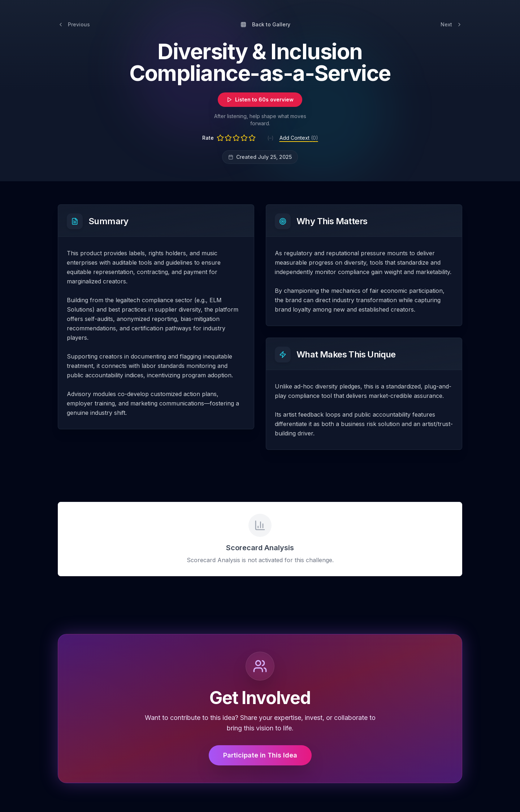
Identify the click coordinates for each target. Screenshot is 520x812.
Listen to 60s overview (260, 99)
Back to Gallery (265, 24)
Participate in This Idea (260, 755)
